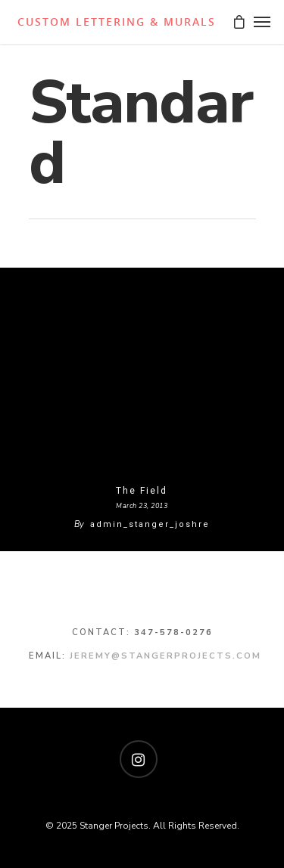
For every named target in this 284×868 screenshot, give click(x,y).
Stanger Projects (115, 22)
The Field (142, 491)
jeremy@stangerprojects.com (165, 656)
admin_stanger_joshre (150, 524)
